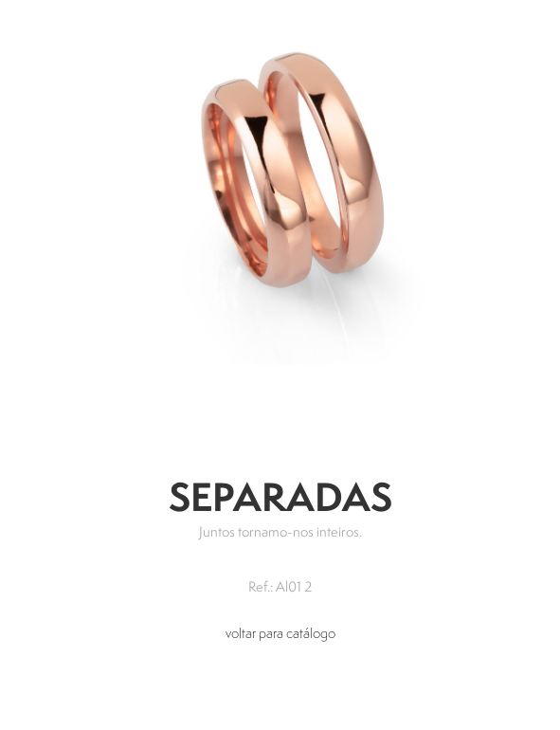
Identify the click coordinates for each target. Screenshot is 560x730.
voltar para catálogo (280, 633)
